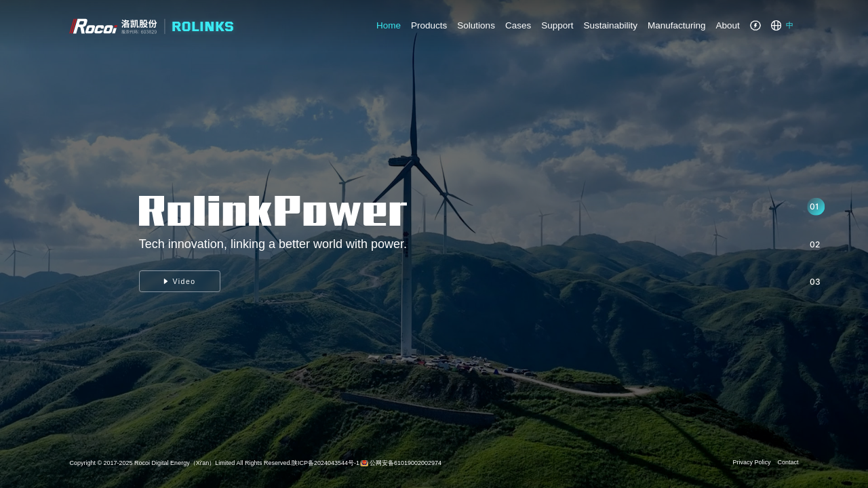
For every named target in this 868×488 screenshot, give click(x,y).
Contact (788, 462)
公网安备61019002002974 (406, 463)
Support (557, 25)
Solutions (476, 25)
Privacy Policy (752, 462)
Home (389, 25)
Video (180, 281)
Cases (518, 25)
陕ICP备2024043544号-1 (325, 463)
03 (815, 282)
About (728, 25)
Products (429, 25)
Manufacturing (677, 25)
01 (814, 206)
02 (815, 244)
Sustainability (610, 25)
